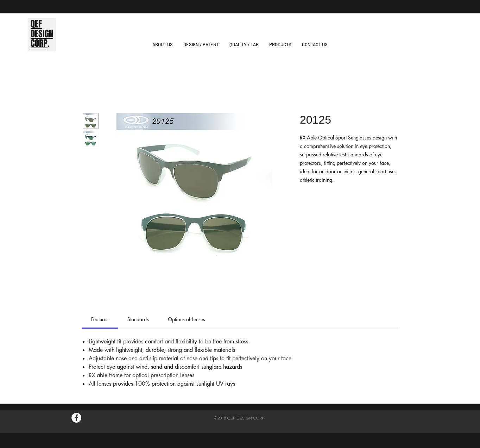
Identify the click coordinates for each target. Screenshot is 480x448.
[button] (280, 45)
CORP (39, 43)
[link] (100, 319)
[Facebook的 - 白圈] (76, 418)
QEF (36, 24)
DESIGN (42, 34)
